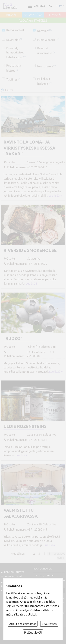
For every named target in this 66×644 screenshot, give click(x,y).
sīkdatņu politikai (25, 614)
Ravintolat (14, 40)
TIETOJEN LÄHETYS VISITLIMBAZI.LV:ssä (12, 574)
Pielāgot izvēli (33, 632)
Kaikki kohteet (15, 30)
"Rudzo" (13, 338)
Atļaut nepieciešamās (23, 624)
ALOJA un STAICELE (33, 21)
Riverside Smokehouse (30, 250)
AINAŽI (11, 15)
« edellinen (18, 554)
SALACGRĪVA (33, 15)
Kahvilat (45, 31)
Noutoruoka (47, 66)
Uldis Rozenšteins (25, 426)
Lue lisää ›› (55, 196)
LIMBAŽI (55, 15)
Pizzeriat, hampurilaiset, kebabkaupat (16, 53)
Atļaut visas (49, 624)
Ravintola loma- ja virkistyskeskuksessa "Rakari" (29, 148)
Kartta (9, 90)
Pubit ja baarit (48, 40)
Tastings (13, 79)
